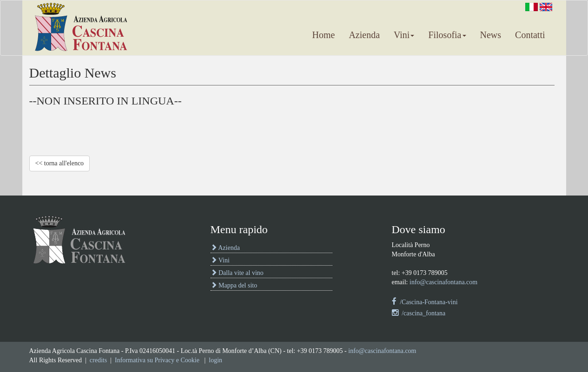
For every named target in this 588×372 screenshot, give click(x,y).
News (491, 35)
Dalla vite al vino (237, 273)
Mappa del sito (234, 285)
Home (323, 35)
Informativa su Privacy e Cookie (157, 360)
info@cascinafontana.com (443, 282)
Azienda (364, 35)
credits (98, 360)
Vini (404, 35)
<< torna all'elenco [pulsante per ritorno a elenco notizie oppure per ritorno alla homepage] (60, 163)
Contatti (530, 35)
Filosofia (447, 35)
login (215, 360)
